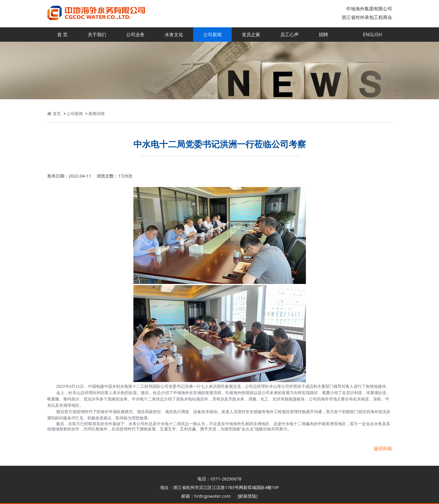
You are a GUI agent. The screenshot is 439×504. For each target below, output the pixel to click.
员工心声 (290, 35)
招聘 (323, 35)
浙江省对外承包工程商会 (367, 17)
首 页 (62, 35)
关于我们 (97, 35)
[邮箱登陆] (248, 496)
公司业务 (135, 35)
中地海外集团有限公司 (369, 9)
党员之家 (251, 35)
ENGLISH (373, 35)
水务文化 (174, 35)
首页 (57, 113)
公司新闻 (212, 35)
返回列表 (383, 448)
